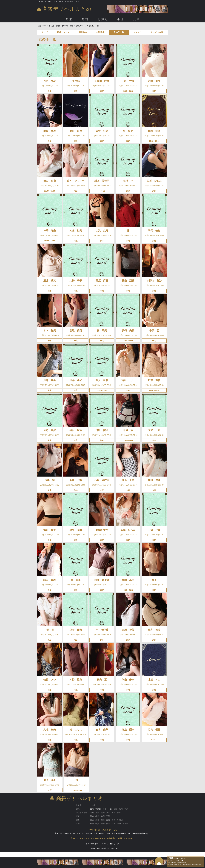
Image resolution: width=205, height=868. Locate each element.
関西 (85, 20)
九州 (137, 20)
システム (137, 32)
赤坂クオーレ (81, 26)
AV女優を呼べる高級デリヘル (103, 830)
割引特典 (83, 32)
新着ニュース (63, 32)
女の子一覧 (119, 32)
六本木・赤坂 (68, 26)
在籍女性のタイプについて (97, 844)
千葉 (110, 809)
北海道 (103, 20)
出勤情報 (100, 32)
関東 (69, 20)
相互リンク (115, 844)
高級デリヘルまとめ (46, 26)
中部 (121, 20)
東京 (92, 809)
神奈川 (98, 809)
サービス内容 (157, 32)
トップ (45, 32)
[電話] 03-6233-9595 (177, 858)
